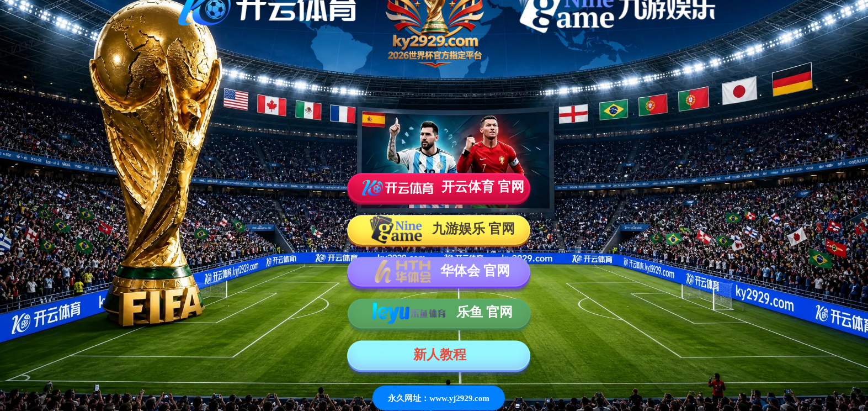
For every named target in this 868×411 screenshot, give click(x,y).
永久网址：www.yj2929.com (438, 398)
